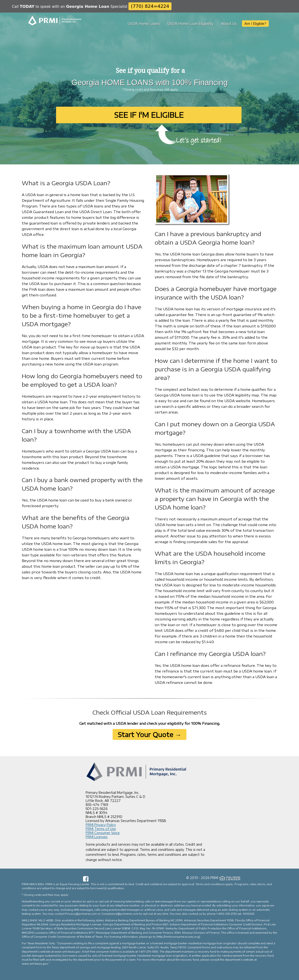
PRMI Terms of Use (101, 829)
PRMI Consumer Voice (103, 833)
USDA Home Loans (144, 24)
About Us (229, 24)
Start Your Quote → (150, 734)
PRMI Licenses (97, 837)
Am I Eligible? (255, 24)
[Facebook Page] (86, 880)
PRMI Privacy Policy (101, 825)
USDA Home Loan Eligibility (190, 24)
